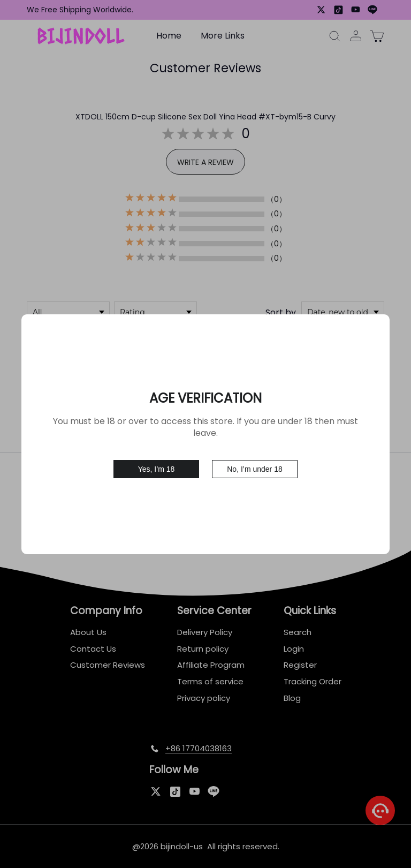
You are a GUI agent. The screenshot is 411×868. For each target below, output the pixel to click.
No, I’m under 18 (255, 469)
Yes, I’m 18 (157, 469)
